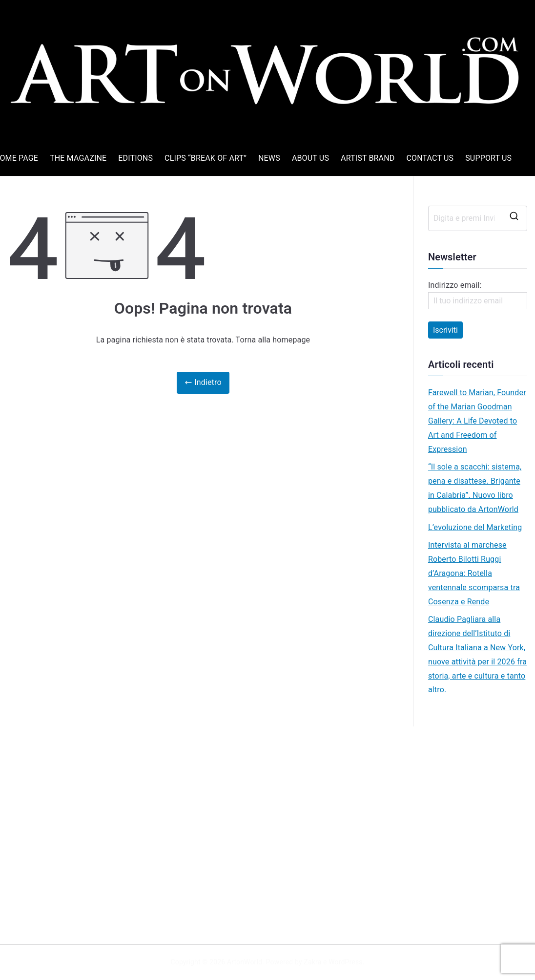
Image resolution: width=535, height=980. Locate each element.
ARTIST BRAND (368, 158)
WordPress (345, 962)
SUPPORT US (488, 158)
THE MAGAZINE (78, 158)
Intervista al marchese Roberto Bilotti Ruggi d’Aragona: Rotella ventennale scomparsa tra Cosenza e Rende (474, 573)
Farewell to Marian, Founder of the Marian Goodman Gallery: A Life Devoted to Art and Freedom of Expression (477, 421)
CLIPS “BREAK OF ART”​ (206, 158)
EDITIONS (135, 158)
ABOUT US (310, 158)
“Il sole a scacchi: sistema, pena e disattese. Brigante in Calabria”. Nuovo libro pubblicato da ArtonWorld (475, 488)
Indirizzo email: (478, 295)
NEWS (269, 158)
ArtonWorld (245, 962)
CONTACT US (430, 158)
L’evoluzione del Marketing (475, 527)
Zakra (312, 962)
